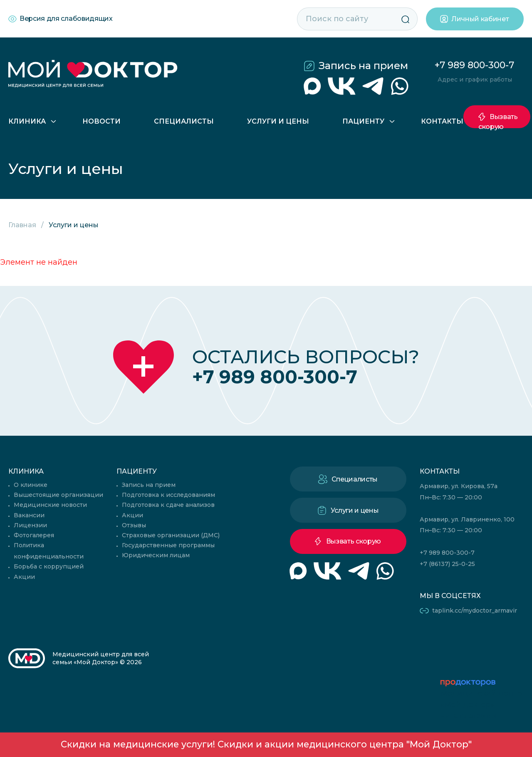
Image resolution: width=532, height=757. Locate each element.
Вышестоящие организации (58, 495)
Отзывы (134, 525)
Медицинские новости (50, 505)
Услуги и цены (278, 121)
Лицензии (30, 525)
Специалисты (184, 121)
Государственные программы (168, 545)
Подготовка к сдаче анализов (168, 505)
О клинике (31, 485)
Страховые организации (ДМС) (171, 535)
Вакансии (29, 515)
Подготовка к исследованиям (168, 495)
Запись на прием (363, 66)
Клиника (27, 121)
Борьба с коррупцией (49, 566)
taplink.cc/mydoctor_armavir (475, 611)
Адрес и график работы (475, 79)
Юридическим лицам (156, 555)
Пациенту (363, 121)
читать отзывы (469, 716)
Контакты (442, 121)
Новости (101, 121)
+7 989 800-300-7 (474, 65)
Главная (22, 225)
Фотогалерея (34, 535)
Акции (24, 577)
